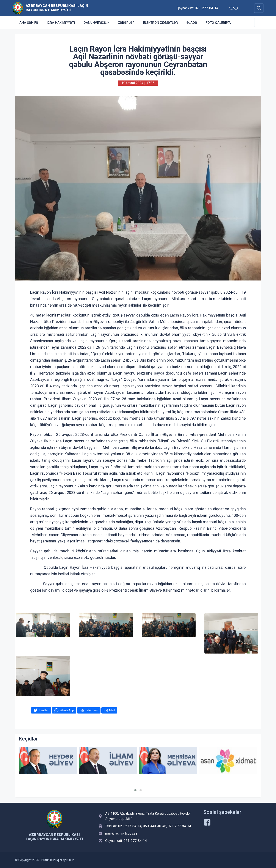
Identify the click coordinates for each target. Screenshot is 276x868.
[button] (135, 790)
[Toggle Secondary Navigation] (259, 23)
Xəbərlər (126, 23)
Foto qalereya (218, 23)
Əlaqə (192, 23)
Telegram (92, 710)
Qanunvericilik (96, 23)
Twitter (44, 710)
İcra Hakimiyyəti (61, 23)
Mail (112, 710)
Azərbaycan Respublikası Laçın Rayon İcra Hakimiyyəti (57, 8)
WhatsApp (67, 710)
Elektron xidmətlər (161, 23)
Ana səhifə (29, 23)
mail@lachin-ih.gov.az (121, 833)
